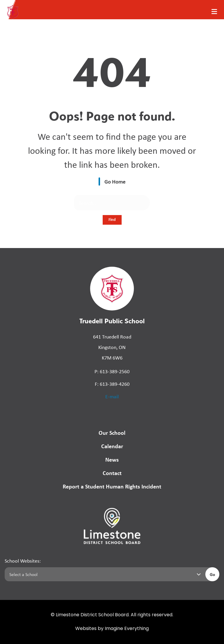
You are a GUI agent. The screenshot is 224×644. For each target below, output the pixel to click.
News (112, 459)
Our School (112, 433)
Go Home (115, 181)
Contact (112, 473)
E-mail (112, 396)
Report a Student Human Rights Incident (112, 486)
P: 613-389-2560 (112, 371)
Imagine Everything (127, 629)
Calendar (112, 446)
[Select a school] (104, 574)
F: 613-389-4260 (112, 384)
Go (212, 574)
